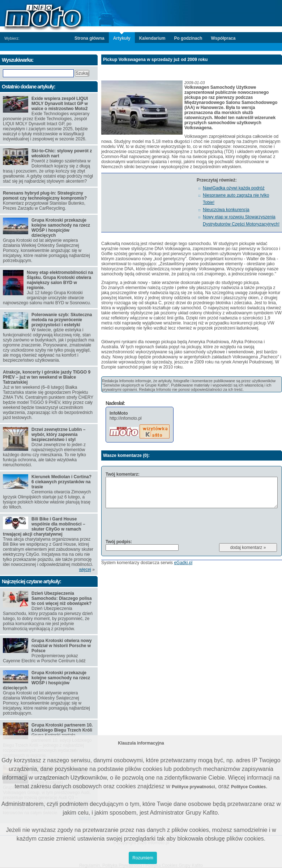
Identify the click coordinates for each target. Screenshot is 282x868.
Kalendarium (152, 38)
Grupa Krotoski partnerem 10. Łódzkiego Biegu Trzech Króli (62, 728)
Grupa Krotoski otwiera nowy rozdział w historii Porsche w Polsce (62, 646)
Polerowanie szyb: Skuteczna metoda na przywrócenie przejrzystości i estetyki (62, 320)
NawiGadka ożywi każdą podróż (234, 188)
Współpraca (223, 38)
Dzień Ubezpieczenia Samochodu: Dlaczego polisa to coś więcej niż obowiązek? (62, 598)
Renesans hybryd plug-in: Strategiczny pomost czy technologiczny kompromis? (45, 196)
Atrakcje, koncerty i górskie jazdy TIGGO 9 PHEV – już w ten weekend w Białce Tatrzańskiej (47, 377)
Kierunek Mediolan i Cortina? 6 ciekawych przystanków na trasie (61, 482)
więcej (85, 570)
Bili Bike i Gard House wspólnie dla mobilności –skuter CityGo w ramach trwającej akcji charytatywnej (44, 527)
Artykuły (122, 38)
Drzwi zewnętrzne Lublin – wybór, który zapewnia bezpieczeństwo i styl (58, 435)
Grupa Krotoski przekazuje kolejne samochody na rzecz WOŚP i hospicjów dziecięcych (61, 228)
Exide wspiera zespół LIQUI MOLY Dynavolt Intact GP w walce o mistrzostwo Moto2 (60, 104)
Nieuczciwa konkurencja (226, 210)
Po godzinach (188, 38)
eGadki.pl (183, 563)
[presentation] (161, 523)
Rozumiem (143, 858)
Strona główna (89, 38)
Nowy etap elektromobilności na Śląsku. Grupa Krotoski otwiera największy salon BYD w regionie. (60, 280)
